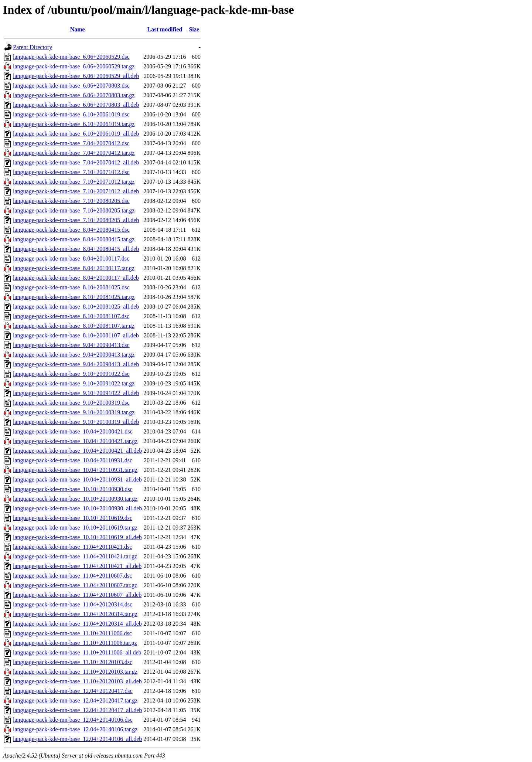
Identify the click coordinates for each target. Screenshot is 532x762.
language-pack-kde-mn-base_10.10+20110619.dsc (73, 518)
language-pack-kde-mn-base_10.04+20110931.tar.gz (75, 470)
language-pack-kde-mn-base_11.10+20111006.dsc (72, 633)
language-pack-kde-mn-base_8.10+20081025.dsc (71, 287)
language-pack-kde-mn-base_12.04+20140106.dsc (73, 720)
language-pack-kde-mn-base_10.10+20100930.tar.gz (75, 499)
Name (78, 29)
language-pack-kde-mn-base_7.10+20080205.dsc (71, 201)
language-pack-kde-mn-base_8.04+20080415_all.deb (76, 249)
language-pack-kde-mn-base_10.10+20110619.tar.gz (75, 528)
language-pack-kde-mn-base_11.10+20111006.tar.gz (75, 643)
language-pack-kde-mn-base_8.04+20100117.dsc (71, 258)
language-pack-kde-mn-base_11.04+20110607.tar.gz (75, 585)
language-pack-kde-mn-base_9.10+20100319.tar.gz (74, 412)
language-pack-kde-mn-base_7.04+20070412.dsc (71, 143)
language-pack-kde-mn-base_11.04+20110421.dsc (72, 547)
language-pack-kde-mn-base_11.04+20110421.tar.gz (75, 556)
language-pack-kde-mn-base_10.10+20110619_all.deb (77, 537)
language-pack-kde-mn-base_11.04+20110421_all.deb (77, 566)
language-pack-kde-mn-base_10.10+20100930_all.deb (77, 508)
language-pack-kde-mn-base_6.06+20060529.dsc (71, 57)
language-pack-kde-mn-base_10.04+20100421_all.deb (77, 451)
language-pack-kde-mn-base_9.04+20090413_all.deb (76, 364)
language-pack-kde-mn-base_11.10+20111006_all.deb (77, 652)
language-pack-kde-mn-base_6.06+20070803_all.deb (76, 105)
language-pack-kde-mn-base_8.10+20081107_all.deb (76, 335)
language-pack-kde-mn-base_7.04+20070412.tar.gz (74, 153)
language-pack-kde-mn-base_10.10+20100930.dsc (73, 489)
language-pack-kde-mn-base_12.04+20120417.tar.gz (75, 700)
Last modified (165, 29)
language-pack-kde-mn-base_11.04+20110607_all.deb (77, 595)
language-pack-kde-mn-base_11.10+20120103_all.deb (77, 681)
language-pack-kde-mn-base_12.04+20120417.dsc (73, 691)
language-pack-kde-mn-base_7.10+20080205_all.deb (76, 220)
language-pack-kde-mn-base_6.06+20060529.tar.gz (74, 66)
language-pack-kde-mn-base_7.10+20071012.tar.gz (74, 182)
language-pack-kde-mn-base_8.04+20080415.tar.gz (74, 239)
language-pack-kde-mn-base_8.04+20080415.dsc (71, 230)
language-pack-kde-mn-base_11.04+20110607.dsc (72, 576)
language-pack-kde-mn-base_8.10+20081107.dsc (71, 316)
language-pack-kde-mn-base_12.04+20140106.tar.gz (75, 729)
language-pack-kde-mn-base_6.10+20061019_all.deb (76, 134)
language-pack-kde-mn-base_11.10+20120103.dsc (73, 662)
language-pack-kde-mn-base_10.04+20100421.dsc (73, 431)
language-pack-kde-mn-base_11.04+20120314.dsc (73, 604)
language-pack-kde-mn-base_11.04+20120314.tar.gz (75, 614)
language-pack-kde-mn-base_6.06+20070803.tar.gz (74, 95)
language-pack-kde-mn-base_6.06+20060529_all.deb (76, 76)
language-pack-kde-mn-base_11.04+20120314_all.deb (77, 624)
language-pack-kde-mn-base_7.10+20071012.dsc (71, 172)
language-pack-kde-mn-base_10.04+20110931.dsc (73, 460)
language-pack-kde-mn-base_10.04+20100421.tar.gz (75, 441)
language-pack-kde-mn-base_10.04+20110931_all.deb (77, 479)
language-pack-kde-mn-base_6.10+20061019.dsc (71, 114)
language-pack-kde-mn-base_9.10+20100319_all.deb (76, 422)
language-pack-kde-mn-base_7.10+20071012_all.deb (76, 191)
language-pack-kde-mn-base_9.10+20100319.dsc (71, 403)
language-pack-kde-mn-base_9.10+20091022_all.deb (76, 393)
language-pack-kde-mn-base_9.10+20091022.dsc (71, 374)
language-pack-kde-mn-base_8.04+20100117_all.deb (76, 278)
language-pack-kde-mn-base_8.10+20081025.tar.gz (74, 297)
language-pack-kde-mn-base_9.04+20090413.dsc (71, 345)
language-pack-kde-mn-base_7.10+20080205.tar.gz (74, 210)
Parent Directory (33, 47)
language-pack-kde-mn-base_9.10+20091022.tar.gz (74, 383)
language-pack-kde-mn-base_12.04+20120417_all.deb (77, 710)
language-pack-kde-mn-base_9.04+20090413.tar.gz (74, 355)
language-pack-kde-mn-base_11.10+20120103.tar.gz (75, 672)
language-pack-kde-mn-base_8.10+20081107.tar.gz (74, 326)
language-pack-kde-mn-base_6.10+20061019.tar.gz (74, 124)
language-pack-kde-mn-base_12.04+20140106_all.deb (77, 739)
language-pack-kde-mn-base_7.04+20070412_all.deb (76, 162)
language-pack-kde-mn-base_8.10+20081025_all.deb (76, 307)
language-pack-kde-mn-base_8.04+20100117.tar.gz (74, 268)
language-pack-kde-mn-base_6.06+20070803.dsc (71, 86)
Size (194, 29)
